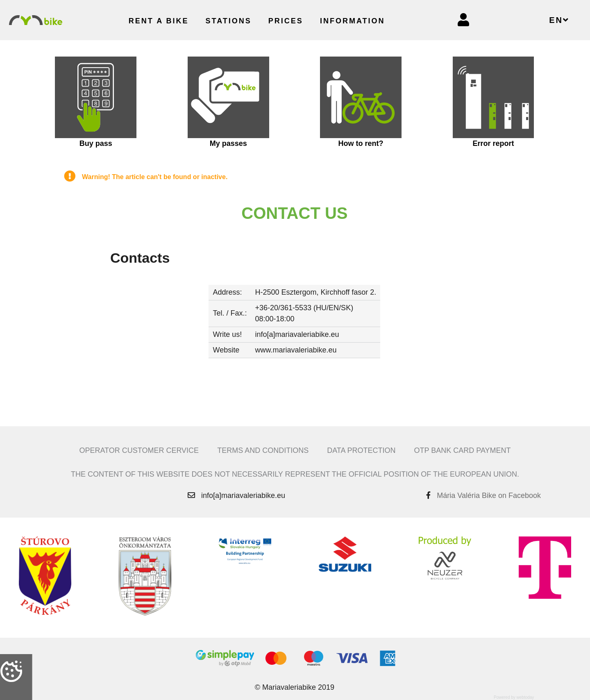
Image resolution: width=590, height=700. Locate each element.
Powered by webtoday (514, 697)
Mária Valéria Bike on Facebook (489, 495)
